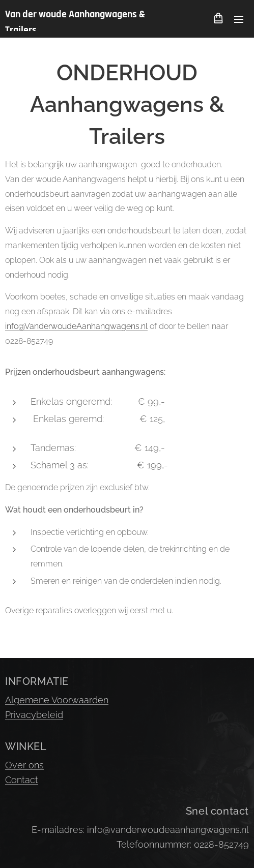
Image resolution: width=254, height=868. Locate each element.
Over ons (24, 765)
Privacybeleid (34, 715)
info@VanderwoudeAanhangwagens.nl (76, 326)
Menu (239, 19)
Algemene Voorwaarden (57, 700)
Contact (22, 780)
